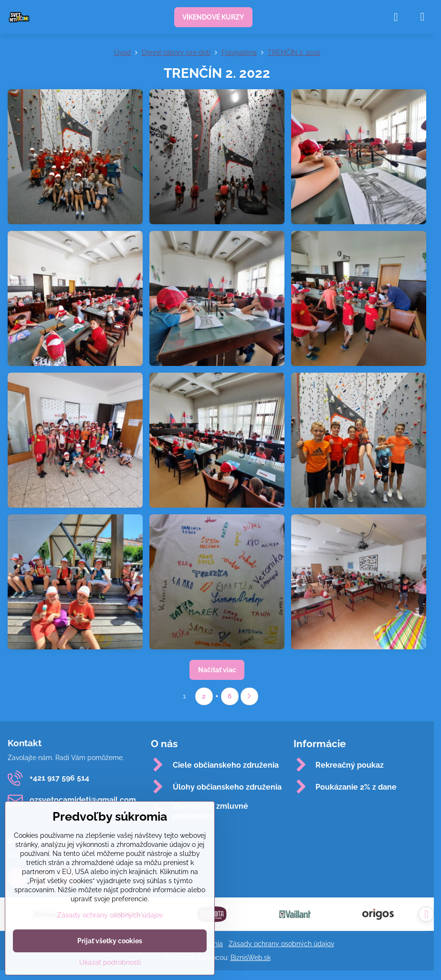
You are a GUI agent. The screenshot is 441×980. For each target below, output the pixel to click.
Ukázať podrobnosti (110, 962)
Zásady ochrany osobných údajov (281, 944)
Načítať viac (217, 670)
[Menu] (422, 17)
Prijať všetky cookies (110, 941)
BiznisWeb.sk (251, 958)
